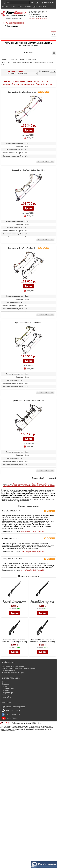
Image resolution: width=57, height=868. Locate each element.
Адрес (34, 7)
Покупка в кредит (8, 688)
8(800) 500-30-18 (39, 12)
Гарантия (5, 691)
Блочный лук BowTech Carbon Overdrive (28, 170)
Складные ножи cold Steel (22, 484)
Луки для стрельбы (18, 59)
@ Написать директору (14, 26)
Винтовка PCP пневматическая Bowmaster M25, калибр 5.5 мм (15, 602)
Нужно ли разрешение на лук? (13, 673)
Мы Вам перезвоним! (15, 23)
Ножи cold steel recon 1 (15, 486)
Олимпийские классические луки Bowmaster (39, 486)
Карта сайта (6, 697)
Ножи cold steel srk (38, 484)
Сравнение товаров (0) (16, 71)
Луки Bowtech (33, 59)
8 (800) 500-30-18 (11, 711)
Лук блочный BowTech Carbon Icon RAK (28, 401)
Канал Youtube (10, 718)
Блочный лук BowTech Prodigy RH (22, 248)
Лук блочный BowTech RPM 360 (28, 323)
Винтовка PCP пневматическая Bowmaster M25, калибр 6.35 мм (42, 602)
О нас (4, 682)
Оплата (13, 7)
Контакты (5, 695)
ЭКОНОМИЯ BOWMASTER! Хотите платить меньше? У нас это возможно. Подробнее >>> (28, 83)
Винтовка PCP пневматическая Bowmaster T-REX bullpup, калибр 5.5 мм (15, 642)
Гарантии (27, 7)
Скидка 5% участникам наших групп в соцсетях (19, 668)
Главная (4, 59)
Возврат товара (8, 693)
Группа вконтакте (11, 714)
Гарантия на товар (9, 670)
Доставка (5, 7)
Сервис (20, 7)
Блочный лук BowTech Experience (22, 92)
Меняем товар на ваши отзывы (13, 666)
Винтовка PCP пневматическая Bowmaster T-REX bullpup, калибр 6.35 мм (42, 642)
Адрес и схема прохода (14, 707)
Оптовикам (42, 7)
